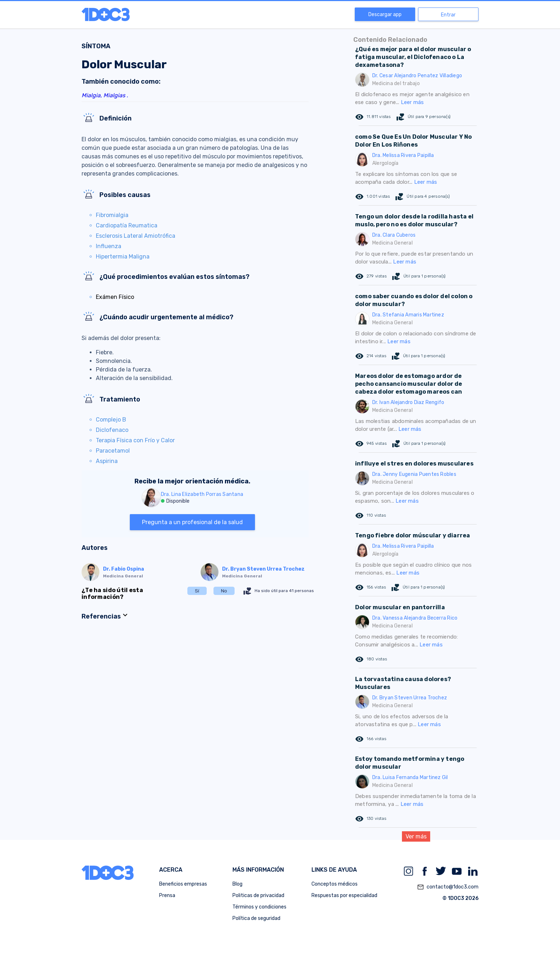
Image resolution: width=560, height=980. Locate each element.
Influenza (109, 246)
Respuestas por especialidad (344, 895)
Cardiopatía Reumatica (127, 225)
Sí (197, 591)
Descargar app (385, 14)
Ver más (416, 836)
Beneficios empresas (183, 884)
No (224, 591)
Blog (237, 884)
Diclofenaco (112, 430)
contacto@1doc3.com (448, 887)
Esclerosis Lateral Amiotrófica (136, 236)
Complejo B (111, 420)
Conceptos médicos (335, 884)
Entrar (448, 15)
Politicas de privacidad (258, 895)
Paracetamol (113, 451)
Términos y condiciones (259, 907)
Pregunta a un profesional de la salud (192, 522)
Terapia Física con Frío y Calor (135, 440)
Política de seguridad (256, 918)
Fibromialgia (112, 215)
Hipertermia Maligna (123, 257)
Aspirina (107, 461)
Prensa (167, 895)
